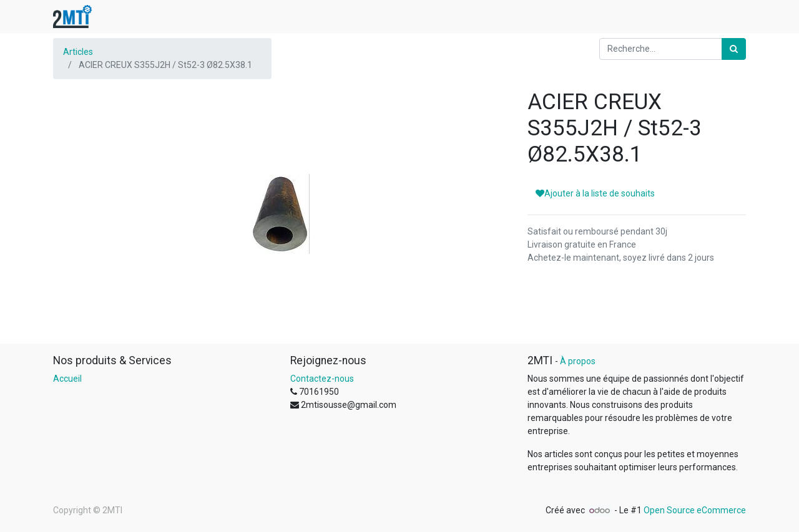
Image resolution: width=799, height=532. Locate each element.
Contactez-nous (322, 379)
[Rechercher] (734, 49)
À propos (578, 361)
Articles (78, 52)
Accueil (67, 379)
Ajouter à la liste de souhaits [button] (595, 193)
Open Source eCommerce (695, 510)
